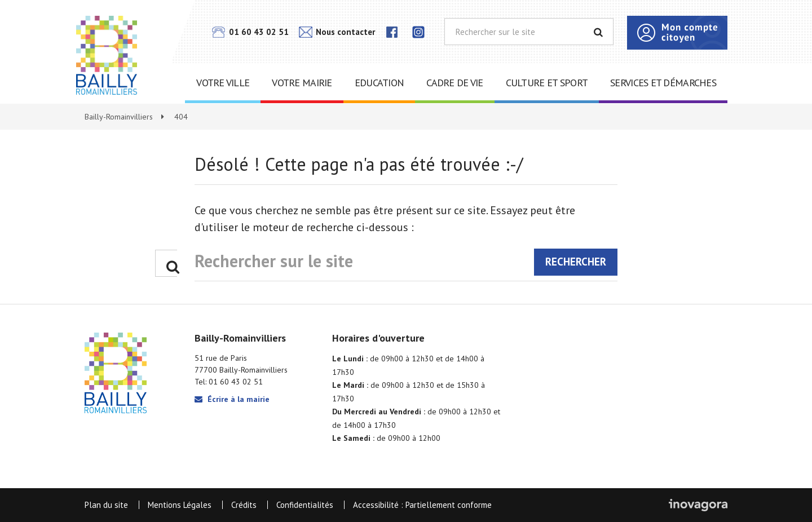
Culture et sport (547, 83)
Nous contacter (337, 32)
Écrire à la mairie (232, 399)
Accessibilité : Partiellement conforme (422, 505)
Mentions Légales (180, 505)
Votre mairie (302, 83)
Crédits (244, 505)
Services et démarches (663, 83)
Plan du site (106, 505)
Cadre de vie (454, 83)
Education (379, 83)
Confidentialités (305, 505)
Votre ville (223, 83)
